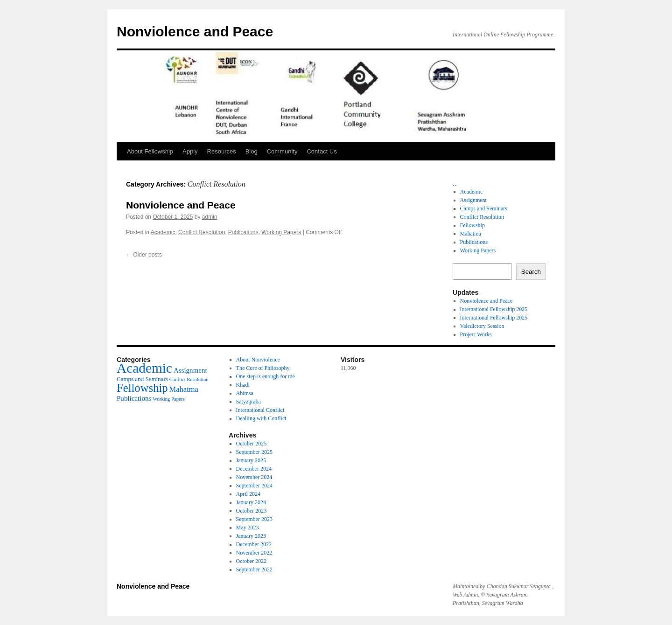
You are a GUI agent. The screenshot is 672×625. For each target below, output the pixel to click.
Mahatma (471, 234)
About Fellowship (150, 151)
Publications (243, 232)
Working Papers (281, 232)
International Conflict (260, 410)
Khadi (243, 385)
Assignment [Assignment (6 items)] (190, 370)
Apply (190, 151)
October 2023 (252, 511)
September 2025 (254, 452)
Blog (252, 151)
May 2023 (248, 528)
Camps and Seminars (484, 208)
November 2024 (254, 477)
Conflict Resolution (202, 232)
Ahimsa (245, 393)
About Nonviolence (258, 360)
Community (282, 151)
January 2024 (251, 502)
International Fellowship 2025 (494, 309)
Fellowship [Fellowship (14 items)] (142, 388)
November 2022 (254, 553)
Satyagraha (248, 402)
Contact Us (322, 151)
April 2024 (248, 494)
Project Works (476, 334)
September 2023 (254, 519)
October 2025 (252, 444)
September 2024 (254, 486)
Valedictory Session (482, 326)
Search (531, 272)
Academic (163, 232)
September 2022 (254, 569)
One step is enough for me (266, 376)
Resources (222, 151)
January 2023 (251, 536)
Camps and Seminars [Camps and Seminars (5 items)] (142, 379)
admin (210, 217)
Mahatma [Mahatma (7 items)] (184, 389)
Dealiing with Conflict (261, 418)
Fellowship (472, 225)
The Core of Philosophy (263, 368)
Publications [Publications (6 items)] (134, 398)
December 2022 (254, 544)
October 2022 (252, 561)
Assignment (473, 200)
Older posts (144, 255)
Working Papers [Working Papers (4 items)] (168, 399)
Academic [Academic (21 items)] (144, 368)
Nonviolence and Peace (195, 31)
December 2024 (254, 469)
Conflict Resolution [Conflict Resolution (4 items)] (189, 379)
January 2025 (251, 460)
